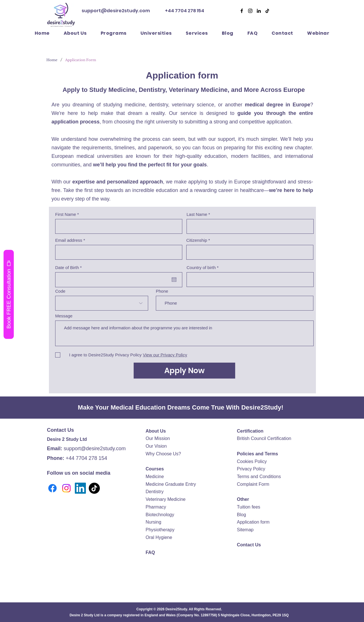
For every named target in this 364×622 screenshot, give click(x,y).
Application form (253, 522)
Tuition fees (249, 507)
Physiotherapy (160, 530)
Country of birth (201, 267)
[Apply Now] (184, 371)
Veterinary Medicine (166, 499)
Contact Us (249, 545)
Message (64, 316)
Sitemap (245, 530)
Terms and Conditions (259, 477)
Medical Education (138, 407)
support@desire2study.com (116, 11)
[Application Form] (81, 60)
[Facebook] (242, 11)
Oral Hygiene (159, 537)
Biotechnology (160, 515)
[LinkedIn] (80, 488)
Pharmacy (156, 507)
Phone (162, 291)
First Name (66, 214)
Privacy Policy (251, 469)
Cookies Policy (252, 461)
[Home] (52, 60)
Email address (69, 240)
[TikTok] (94, 488)
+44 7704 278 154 (184, 11)
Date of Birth (70, 267)
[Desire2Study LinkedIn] (259, 11)
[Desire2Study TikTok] (267, 11)
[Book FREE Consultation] (9, 294)
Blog (241, 515)
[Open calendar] (174, 280)
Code (60, 291)
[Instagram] (66, 488)
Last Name (197, 214)
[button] (197, 33)
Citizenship (197, 240)
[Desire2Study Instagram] (250, 11)
